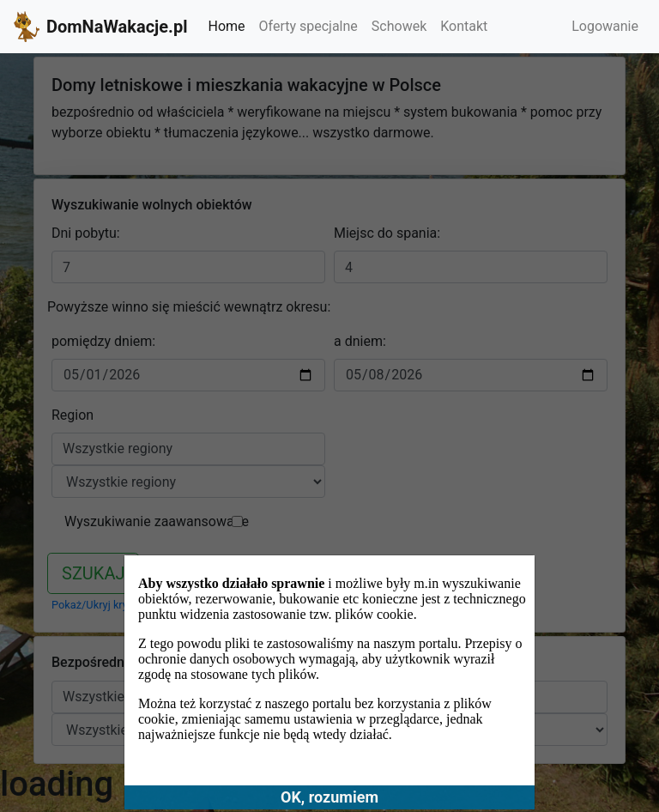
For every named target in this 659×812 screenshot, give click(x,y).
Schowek (399, 26)
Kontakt (464, 26)
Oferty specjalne (308, 26)
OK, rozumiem (329, 797)
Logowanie (605, 26)
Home (226, 26)
